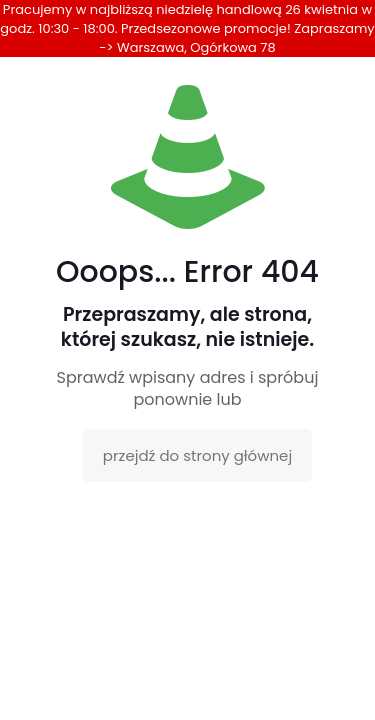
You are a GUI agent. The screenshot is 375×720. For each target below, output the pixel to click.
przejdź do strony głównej (197, 455)
